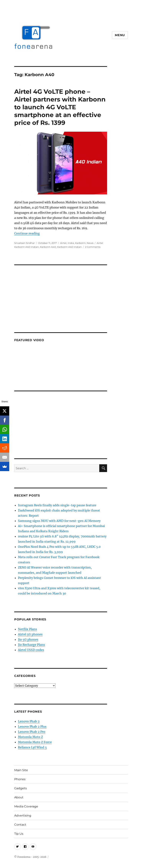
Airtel (63, 243)
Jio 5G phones (28, 639)
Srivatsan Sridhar (24, 243)
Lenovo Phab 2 (29, 721)
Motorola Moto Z (30, 737)
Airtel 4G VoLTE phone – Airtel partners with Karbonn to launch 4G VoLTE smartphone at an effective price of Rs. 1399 (60, 107)
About (19, 797)
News (90, 243)
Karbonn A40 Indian (69, 247)
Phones (20, 779)
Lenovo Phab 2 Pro (32, 732)
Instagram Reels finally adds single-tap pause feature (57, 505)
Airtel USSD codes (31, 650)
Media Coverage (26, 806)
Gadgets (21, 788)
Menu (120, 35)
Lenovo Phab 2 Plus (32, 727)
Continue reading (27, 233)
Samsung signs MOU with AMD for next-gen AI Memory (59, 521)
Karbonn (80, 243)
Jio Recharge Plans (31, 645)
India (71, 243)
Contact (20, 825)
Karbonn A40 (48, 247)
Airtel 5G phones (30, 634)
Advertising (23, 815)
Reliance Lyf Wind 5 (32, 747)
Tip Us (19, 834)
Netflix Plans (27, 629)
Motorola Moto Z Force (35, 742)
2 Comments (93, 247)
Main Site (21, 770)
